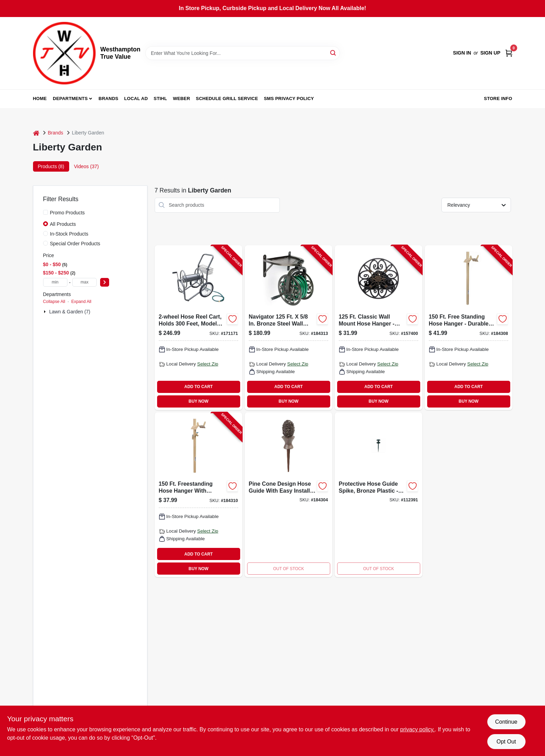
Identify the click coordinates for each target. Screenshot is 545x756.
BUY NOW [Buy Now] (199, 401)
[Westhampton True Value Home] (64, 53)
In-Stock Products (69, 234)
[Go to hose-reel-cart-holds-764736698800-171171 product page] (198, 328)
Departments (70, 98)
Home (40, 98)
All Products (63, 224)
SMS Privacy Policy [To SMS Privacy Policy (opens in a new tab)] (289, 98)
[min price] (55, 282)
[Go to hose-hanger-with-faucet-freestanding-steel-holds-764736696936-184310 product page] (198, 495)
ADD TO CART (198, 387)
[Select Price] (105, 282)
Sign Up (490, 53)
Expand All (81, 302)
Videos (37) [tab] (86, 166)
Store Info (498, 98)
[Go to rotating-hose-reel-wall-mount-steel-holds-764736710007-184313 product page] (288, 328)
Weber (181, 98)
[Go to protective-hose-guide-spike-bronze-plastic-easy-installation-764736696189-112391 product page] (379, 495)
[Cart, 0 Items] (509, 53)
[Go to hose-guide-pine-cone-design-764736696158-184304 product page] (288, 495)
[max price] (84, 282)
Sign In (462, 53)
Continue (506, 722)
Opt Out (506, 742)
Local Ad (136, 98)
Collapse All (54, 302)
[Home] (36, 133)
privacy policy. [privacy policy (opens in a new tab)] (417, 729)
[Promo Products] (46, 212)
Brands (109, 98)
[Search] (333, 53)
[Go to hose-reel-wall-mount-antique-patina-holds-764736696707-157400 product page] (379, 328)
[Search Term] (243, 53)
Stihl (160, 98)
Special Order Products (75, 244)
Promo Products (67, 213)
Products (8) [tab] (51, 166)
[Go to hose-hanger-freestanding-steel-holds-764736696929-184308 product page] (469, 328)
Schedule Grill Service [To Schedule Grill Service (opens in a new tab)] (227, 98)
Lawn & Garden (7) (70, 312)
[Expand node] (46, 312)
